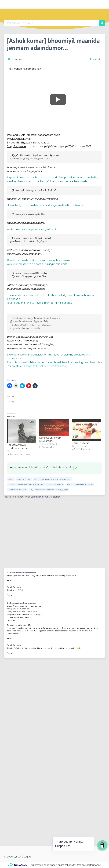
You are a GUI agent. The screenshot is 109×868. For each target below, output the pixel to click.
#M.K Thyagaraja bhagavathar (80, 484)
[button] (105, 4)
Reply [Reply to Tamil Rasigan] (10, 595)
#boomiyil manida (55, 484)
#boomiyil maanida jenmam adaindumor (26, 484)
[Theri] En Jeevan (80, 443)
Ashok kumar (23, 139)
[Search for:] (51, 23)
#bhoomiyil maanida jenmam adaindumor (52, 479)
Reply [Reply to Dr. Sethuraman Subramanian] (10, 580)
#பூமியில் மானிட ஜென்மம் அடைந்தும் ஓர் (49, 490)
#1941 (11, 479)
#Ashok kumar (24, 479)
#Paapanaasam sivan (17, 490)
